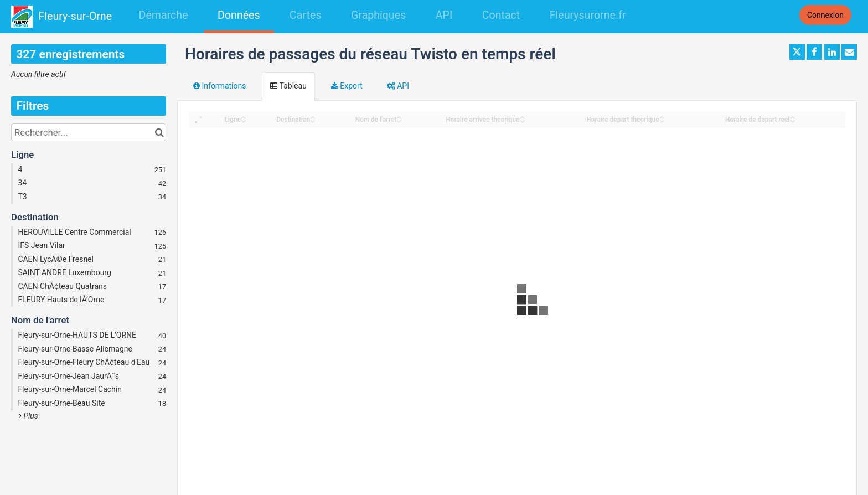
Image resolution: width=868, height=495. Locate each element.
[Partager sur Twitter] (797, 52)
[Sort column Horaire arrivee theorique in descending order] (523, 120)
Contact (501, 15)
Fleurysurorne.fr (588, 15)
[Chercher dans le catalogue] (159, 132)
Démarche (164, 15)
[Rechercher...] (89, 132)
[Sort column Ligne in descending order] (244, 120)
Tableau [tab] (288, 86)
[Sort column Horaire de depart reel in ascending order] (793, 117)
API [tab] (398, 86)
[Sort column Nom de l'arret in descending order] (399, 120)
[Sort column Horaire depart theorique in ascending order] (662, 117)
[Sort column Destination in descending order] (313, 120)
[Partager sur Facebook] (814, 52)
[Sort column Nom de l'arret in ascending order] (399, 117)
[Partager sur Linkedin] (832, 52)
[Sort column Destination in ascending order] (313, 117)
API (444, 15)
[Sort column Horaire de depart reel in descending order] (793, 120)
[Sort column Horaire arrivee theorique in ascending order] (523, 117)
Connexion (825, 15)
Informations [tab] (219, 86)
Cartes (305, 15)
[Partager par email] (849, 52)
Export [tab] (347, 86)
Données (239, 15)
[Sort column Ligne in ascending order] (244, 117)
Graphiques (378, 15)
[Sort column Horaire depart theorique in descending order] (662, 120)
